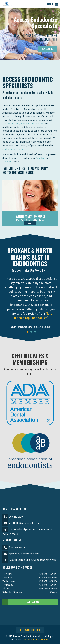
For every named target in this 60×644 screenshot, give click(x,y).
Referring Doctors (30, 630)
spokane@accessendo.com (24, 554)
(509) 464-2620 (17, 547)
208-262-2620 (16, 517)
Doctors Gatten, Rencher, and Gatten (23, 124)
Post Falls (41, 158)
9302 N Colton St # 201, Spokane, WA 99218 (33, 560)
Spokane (7, 162)
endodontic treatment (15, 149)
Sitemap (45, 640)
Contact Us (47, 49)
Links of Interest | (31, 640)
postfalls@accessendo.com (24, 523)
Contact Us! (21, 602)
